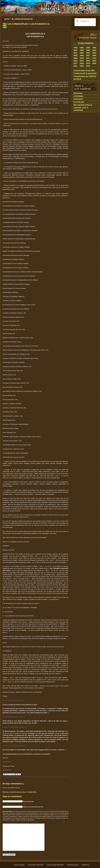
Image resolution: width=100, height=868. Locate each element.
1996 (94, 48)
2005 (75, 56)
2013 (75, 61)
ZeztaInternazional (73, 865)
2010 (82, 58)
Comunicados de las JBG (84, 71)
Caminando (78, 99)
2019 (88, 63)
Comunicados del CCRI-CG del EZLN (85, 78)
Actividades (78, 96)
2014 (82, 61)
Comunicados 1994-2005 (36, 865)
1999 (88, 50)
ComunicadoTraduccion (24, 19)
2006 (82, 56)
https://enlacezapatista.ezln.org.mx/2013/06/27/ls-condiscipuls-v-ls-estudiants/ (26, 754)
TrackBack (32, 792)
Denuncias (78, 93)
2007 (88, 56)
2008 (94, 56)
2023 (88, 66)
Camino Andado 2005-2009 (55, 865)
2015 (88, 61)
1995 (88, 48)
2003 (88, 53)
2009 (75, 58)
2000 (94, 50)
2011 (88, 58)
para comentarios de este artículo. (15, 792)
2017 (75, 63)
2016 (94, 61)
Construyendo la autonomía (85, 73)
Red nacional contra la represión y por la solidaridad (83, 108)
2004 (94, 53)
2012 (94, 58)
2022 (82, 66)
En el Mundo (79, 102)
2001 (75, 53)
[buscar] (85, 21)
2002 (82, 53)
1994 (82, 48)
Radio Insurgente (19, 865)
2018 (82, 63)
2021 (75, 66)
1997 (75, 50)
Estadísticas (85, 865)
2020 (94, 63)
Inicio (7, 19)
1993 (75, 48)
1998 (82, 50)
